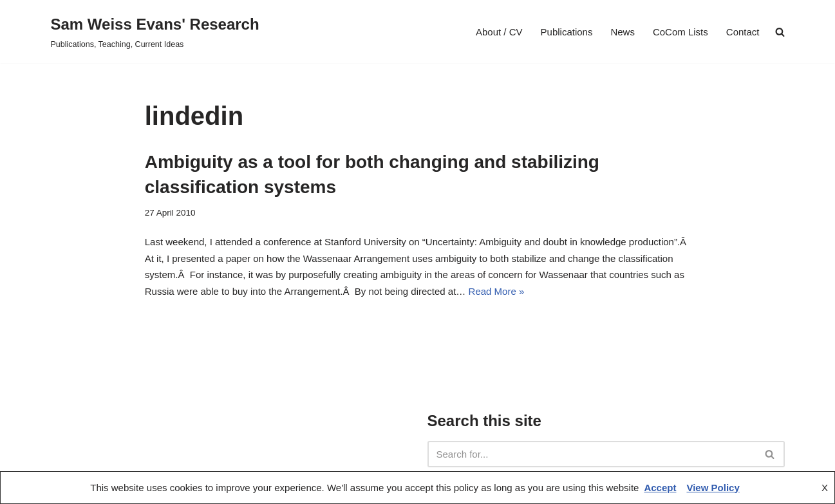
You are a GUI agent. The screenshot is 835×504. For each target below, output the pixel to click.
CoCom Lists (680, 32)
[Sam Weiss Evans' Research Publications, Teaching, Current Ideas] (155, 32)
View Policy (713, 488)
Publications (567, 32)
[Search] (592, 454)
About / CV (499, 32)
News (623, 32)
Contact (743, 32)
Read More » (497, 291)
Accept (660, 488)
